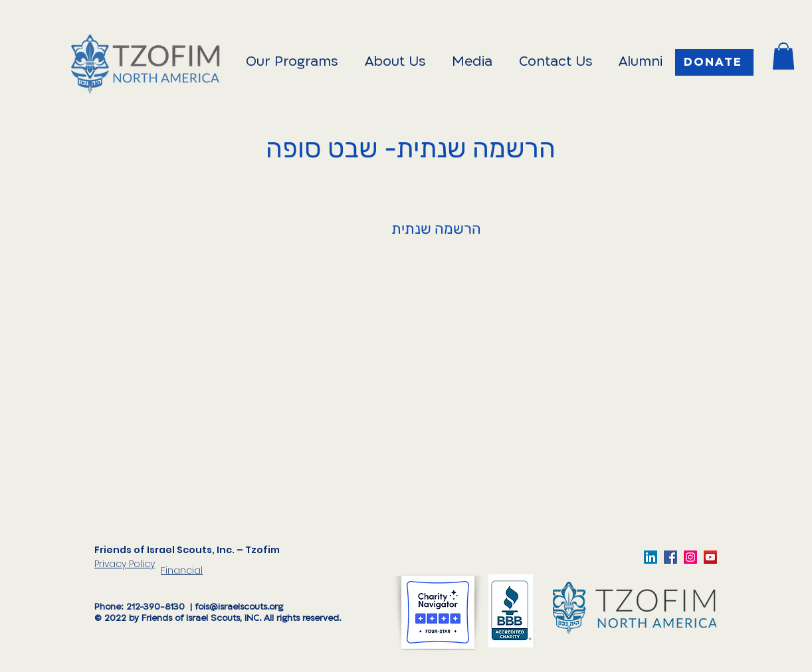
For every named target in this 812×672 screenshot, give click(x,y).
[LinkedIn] (651, 557)
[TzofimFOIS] (690, 557)
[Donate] (714, 62)
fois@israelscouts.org (239, 607)
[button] (783, 56)
